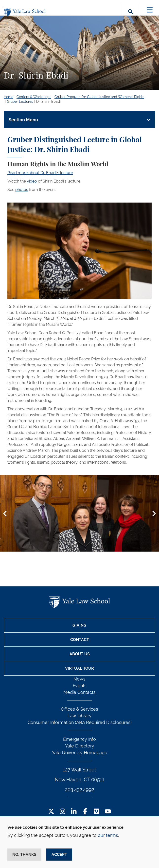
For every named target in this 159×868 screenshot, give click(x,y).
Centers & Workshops (34, 97)
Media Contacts (79, 692)
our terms (108, 835)
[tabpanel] (79, 522)
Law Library (79, 716)
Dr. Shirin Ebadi (48, 102)
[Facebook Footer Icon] (85, 812)
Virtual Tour (79, 668)
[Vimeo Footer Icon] (97, 812)
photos (22, 190)
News (79, 679)
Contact (80, 640)
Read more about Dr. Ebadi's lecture (40, 173)
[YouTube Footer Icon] (108, 812)
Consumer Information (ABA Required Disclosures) (80, 722)
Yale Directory (80, 746)
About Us (80, 654)
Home (9, 97)
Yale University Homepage (79, 753)
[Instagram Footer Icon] (62, 812)
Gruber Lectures (20, 102)
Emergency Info (79, 739)
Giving (79, 625)
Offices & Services (79, 709)
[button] (5, 514)
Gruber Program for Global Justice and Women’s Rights (99, 97)
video (32, 181)
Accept (59, 855)
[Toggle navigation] (150, 10)
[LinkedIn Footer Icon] (74, 812)
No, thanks (24, 855)
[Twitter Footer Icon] (51, 812)
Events (80, 686)
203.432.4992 (80, 789)
